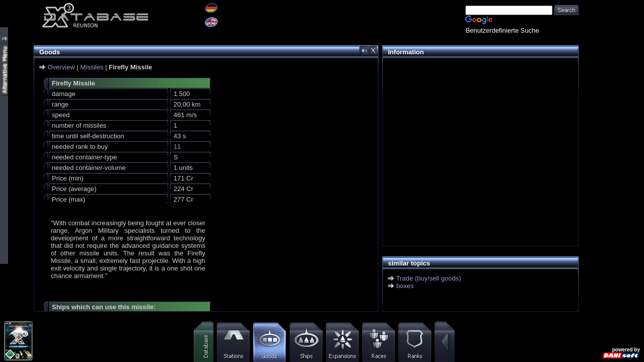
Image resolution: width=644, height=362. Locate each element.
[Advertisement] (478, 134)
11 (177, 147)
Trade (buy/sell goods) (428, 278)
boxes (405, 286)
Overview (61, 67)
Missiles (92, 67)
